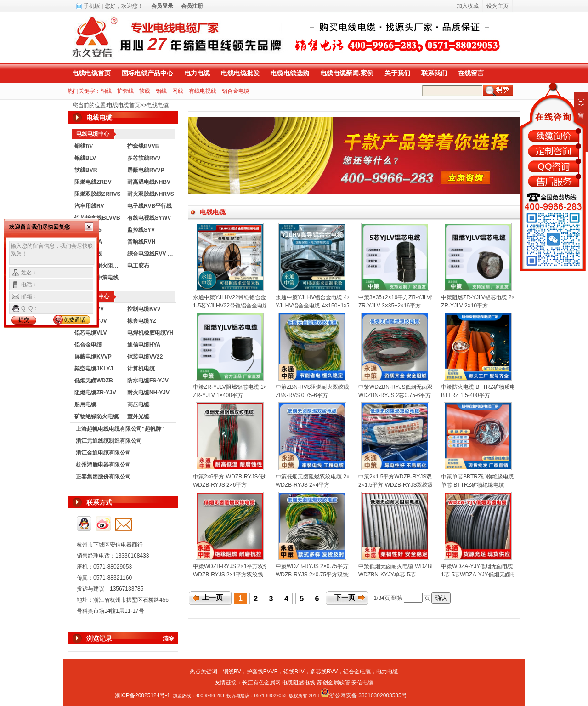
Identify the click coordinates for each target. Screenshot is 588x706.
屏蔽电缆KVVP (93, 357)
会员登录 (162, 6)
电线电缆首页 (91, 73)
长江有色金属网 (261, 683)
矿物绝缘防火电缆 (96, 416)
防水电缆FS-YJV (148, 381)
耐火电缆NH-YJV (148, 393)
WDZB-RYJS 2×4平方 (302, 485)
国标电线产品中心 (147, 73)
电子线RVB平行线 (150, 206)
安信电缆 (362, 683)
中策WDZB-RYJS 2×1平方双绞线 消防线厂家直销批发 (259, 566)
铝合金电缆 (236, 91)
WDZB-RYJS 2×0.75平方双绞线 (315, 575)
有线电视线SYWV (149, 218)
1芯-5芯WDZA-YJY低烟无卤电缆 (481, 575)
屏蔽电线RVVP (146, 170)
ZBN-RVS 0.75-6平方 (302, 395)
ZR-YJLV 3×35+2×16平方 (390, 306)
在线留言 (471, 73)
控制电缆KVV (144, 309)
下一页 (345, 598)
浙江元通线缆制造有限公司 (109, 441)
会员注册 (192, 6)
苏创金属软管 (334, 683)
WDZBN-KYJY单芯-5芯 (387, 575)
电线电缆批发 (240, 73)
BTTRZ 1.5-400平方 (466, 395)
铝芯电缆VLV (90, 333)
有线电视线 (203, 91)
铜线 (106, 91)
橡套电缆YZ (142, 321)
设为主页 (498, 6)
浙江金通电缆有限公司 (103, 453)
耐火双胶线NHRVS (151, 194)
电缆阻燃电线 (299, 683)
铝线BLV (85, 158)
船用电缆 (85, 404)
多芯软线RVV (144, 158)
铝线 (161, 91)
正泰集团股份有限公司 (103, 477)
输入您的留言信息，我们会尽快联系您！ (53, 254)
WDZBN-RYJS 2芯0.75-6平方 (395, 395)
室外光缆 (138, 416)
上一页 (212, 598)
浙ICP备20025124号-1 (142, 695)
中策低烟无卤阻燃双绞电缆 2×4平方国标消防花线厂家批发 (347, 477)
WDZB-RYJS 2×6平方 (220, 485)
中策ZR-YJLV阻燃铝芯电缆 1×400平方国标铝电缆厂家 (259, 387)
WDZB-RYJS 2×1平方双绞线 (228, 575)
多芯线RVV (324, 672)
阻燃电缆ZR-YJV (95, 393)
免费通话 (74, 320)
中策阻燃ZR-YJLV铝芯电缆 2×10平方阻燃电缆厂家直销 (509, 297)
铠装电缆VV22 (145, 357)
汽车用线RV (89, 206)
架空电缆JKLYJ (94, 369)
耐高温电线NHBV (149, 182)
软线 (145, 91)
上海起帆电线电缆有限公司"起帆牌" (120, 429)
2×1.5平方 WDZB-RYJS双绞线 (396, 485)
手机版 (92, 6)
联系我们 (434, 73)
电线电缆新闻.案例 (347, 73)
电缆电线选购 (290, 73)
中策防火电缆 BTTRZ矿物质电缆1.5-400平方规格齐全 (507, 387)
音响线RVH (141, 242)
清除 (168, 638)
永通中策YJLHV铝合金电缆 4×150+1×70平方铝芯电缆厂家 (347, 297)
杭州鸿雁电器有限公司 (103, 465)
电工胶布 (138, 266)
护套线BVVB (143, 146)
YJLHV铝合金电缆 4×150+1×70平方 (320, 306)
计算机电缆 (141, 369)
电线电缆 (158, 105)
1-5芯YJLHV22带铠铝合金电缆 (231, 306)
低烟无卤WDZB (94, 381)
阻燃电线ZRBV (93, 182)
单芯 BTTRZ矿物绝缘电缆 (473, 485)
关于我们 (397, 73)
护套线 (125, 91)
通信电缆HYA (144, 345)
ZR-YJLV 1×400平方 (218, 395)
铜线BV (232, 672)
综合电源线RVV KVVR (152, 254)
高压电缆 (138, 404)
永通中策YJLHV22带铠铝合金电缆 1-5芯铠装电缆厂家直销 (264, 297)
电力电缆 (197, 73)
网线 (178, 91)
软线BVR (86, 170)
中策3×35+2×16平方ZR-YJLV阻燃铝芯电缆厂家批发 (422, 297)
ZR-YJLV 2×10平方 (464, 306)
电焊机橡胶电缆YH (150, 333)
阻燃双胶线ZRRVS (97, 194)
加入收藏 (468, 6)
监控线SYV (141, 230)
